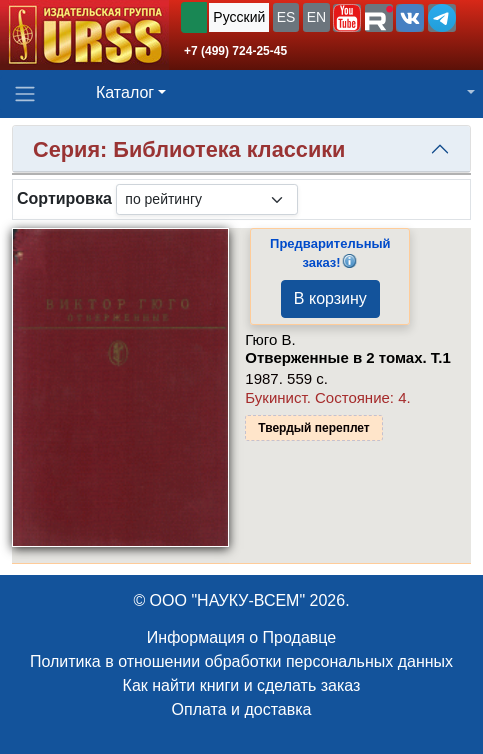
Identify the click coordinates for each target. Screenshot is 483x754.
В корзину (330, 298)
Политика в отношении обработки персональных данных (241, 661)
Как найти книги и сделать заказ (242, 685)
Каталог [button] (125, 92)
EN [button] (316, 17)
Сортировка (64, 198)
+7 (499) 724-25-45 (235, 51)
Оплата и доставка (242, 709)
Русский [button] (239, 17)
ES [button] (286, 17)
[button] (347, 18)
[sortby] (207, 199)
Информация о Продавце (241, 637)
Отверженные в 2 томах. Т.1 (347, 357)
